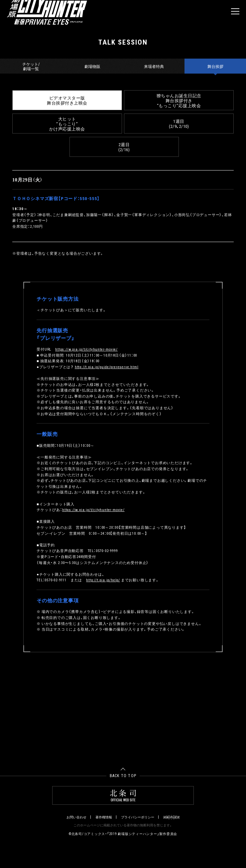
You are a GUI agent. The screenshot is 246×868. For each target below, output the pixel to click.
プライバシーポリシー (138, 817)
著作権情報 (104, 817)
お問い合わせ (76, 817)
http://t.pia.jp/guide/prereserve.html (107, 367)
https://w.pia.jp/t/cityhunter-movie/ (86, 349)
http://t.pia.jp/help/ (103, 580)
